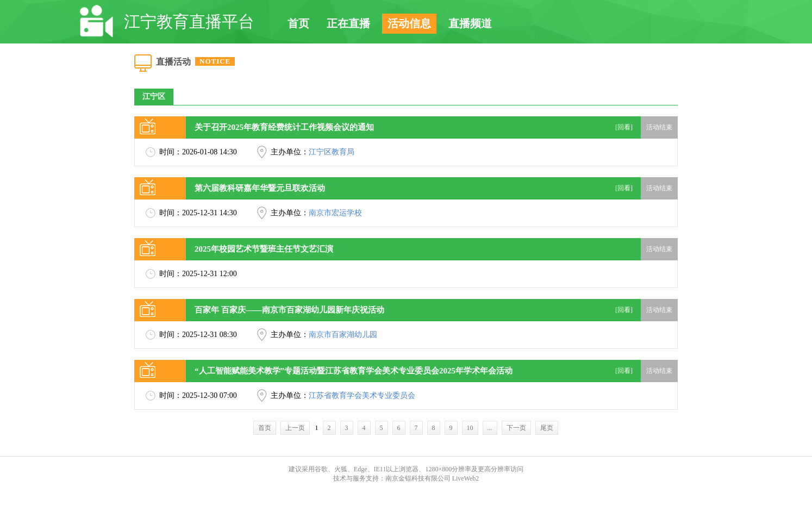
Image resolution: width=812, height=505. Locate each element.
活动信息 (409, 23)
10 (470, 428)
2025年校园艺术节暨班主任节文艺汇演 (264, 249)
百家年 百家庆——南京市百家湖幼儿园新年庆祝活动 (289, 310)
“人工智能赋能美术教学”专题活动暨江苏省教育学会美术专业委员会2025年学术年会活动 (354, 371)
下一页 (516, 428)
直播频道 (470, 23)
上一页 (295, 428)
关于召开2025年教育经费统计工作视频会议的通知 (284, 127)
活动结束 (659, 127)
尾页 (547, 428)
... (490, 428)
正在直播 (348, 23)
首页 (298, 23)
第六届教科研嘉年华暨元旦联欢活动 (260, 188)
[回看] (624, 127)
